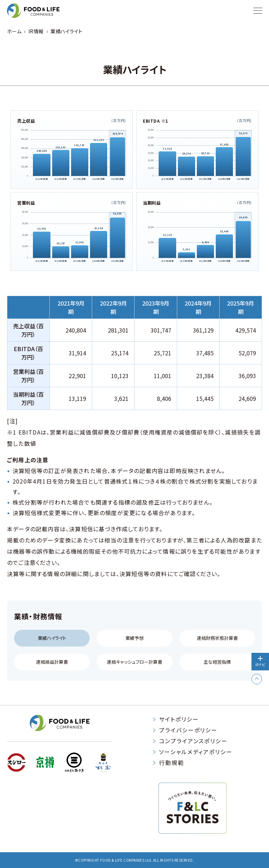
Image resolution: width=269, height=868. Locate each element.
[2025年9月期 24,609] (243, 241)
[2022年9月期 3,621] (187, 255)
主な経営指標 (217, 662)
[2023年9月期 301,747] (79, 163)
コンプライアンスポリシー (193, 741)
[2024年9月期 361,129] (98, 160)
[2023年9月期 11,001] (79, 252)
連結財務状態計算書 (217, 638)
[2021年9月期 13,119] (167, 248)
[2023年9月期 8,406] (205, 252)
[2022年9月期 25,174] (187, 167)
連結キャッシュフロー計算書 (134, 662)
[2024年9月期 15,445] (224, 247)
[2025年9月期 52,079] (243, 158)
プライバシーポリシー (188, 730)
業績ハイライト (52, 638)
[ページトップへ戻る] (257, 679)
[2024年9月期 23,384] (98, 245)
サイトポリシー (179, 719)
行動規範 (172, 763)
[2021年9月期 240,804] (42, 165)
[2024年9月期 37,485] (224, 162)
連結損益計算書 (52, 662)
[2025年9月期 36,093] (118, 239)
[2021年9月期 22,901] (42, 245)
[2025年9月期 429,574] (118, 158)
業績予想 (134, 638)
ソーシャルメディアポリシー (196, 752)
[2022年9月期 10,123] (60, 252)
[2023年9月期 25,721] (205, 166)
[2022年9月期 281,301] (60, 164)
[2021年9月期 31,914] (167, 164)
